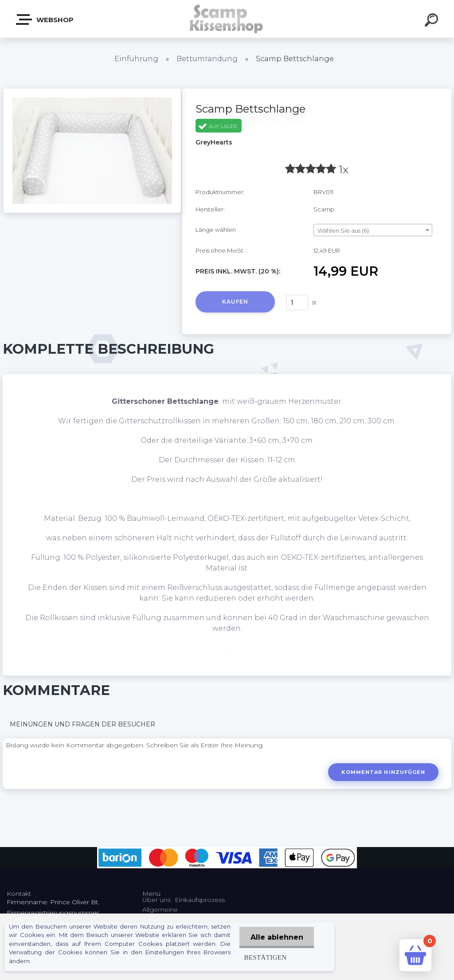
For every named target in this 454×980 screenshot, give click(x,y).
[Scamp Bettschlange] (92, 92)
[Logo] (227, 19)
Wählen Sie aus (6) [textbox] (343, 230)
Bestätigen (265, 957)
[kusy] (297, 303)
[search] (433, 21)
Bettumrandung (207, 59)
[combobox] (373, 230)
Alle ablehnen (276, 937)
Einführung (136, 59)
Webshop (45, 20)
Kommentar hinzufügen (383, 772)
